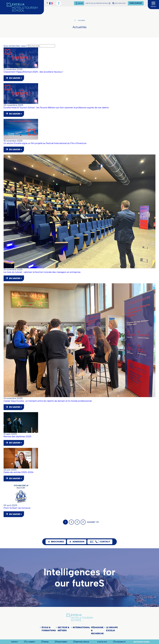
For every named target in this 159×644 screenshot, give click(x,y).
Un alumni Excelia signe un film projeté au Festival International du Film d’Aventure (45, 143)
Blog (81, 3)
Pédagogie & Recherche (97, 630)
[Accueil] (22, 7)
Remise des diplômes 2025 (17, 436)
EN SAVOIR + (15, 78)
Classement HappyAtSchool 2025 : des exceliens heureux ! (33, 72)
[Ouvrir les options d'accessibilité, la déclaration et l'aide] (59, 3)
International (81, 627)
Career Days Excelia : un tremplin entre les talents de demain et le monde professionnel (48, 401)
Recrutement (62, 642)
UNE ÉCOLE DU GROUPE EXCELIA (97, 3)
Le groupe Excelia (112, 629)
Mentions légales (82, 642)
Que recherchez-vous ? (16, 46)
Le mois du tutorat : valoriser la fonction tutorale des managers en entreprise (42, 272)
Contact (14, 642)
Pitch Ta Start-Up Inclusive (17, 508)
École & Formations (49, 629)
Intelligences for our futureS (79, 578)
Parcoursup (136, 3)
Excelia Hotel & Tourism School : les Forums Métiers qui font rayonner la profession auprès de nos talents (56, 108)
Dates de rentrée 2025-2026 (18, 472)
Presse (46, 642)
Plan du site (102, 642)
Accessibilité (120, 642)
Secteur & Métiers (63, 629)
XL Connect (31, 642)
